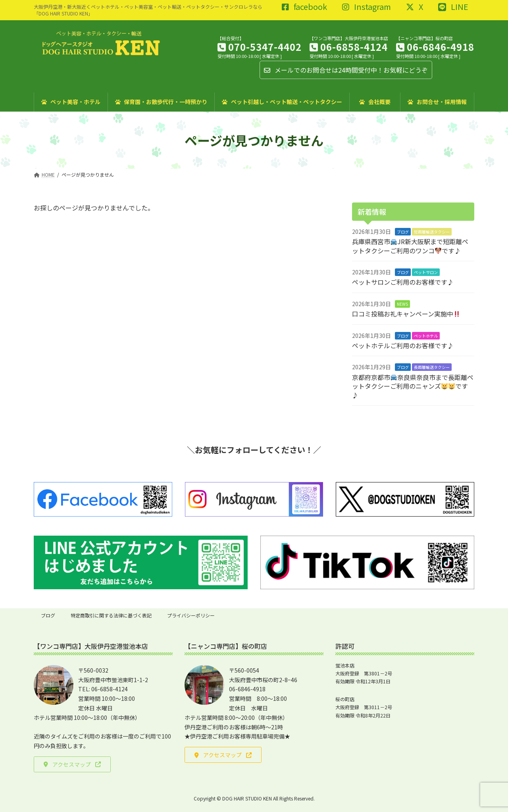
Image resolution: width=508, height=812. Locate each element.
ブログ (403, 232)
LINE (453, 7)
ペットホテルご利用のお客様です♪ (403, 345)
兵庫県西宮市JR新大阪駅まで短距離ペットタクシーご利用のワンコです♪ (410, 246)
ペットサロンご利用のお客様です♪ (403, 282)
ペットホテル (426, 336)
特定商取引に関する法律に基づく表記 (111, 615)
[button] (72, 764)
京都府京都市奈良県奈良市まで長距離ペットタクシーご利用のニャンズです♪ (413, 386)
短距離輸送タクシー (432, 232)
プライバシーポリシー (191, 615)
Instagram (367, 7)
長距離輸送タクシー (432, 367)
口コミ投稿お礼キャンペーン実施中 (406, 314)
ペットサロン (426, 272)
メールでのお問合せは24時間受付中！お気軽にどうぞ (346, 70)
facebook (304, 7)
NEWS (402, 304)
